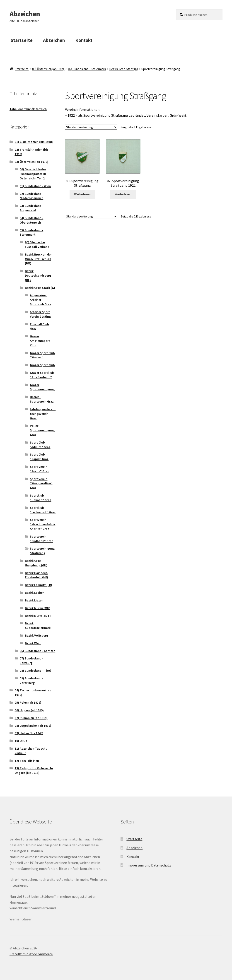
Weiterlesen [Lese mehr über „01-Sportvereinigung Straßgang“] (82, 194)
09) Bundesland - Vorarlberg (31, 681)
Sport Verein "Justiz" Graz (39, 469)
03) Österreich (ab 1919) (48, 69)
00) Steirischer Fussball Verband (37, 244)
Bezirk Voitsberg (36, 635)
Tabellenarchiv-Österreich (28, 109)
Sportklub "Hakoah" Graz (41, 498)
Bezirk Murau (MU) (38, 608)
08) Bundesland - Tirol (35, 671)
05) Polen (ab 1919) (28, 702)
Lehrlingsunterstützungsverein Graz (43, 414)
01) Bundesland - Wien (35, 186)
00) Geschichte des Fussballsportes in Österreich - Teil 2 (33, 174)
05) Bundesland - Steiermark (87, 69)
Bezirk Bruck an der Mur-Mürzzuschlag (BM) (38, 259)
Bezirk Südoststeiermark (38, 625)
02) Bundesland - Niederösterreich (31, 196)
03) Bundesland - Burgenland (31, 208)
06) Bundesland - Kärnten (37, 651)
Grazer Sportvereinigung (42, 387)
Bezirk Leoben (35, 593)
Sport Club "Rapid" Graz (39, 457)
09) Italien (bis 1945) (29, 733)
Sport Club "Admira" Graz (40, 445)
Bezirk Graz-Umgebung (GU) (36, 563)
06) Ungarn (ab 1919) (29, 710)
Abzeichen (25, 14)
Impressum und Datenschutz (149, 865)
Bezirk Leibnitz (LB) (39, 585)
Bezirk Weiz (33, 643)
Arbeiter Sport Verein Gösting (40, 314)
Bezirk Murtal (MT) (38, 616)
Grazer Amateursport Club (40, 341)
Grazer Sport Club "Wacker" (42, 355)
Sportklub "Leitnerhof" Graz (43, 510)
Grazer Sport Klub (42, 365)
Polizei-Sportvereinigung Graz (42, 430)
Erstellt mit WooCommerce (31, 954)
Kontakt (84, 40)
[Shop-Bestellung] (91, 127)
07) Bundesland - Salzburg (31, 661)
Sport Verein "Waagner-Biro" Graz (41, 483)
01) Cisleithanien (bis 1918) (34, 142)
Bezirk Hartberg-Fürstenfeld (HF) (36, 575)
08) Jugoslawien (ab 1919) (33, 726)
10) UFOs (21, 741)
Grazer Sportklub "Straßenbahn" (42, 375)
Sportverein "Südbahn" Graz (41, 539)
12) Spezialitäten (27, 761)
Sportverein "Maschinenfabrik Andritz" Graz (43, 524)
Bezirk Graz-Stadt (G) (124, 69)
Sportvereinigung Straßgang (42, 551)
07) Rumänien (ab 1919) (31, 718)
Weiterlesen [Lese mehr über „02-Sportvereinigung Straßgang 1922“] (123, 194)
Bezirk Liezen (34, 600)
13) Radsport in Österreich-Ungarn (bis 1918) (34, 770)
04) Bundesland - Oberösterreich (31, 220)
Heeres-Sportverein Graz (42, 399)
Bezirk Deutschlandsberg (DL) (38, 275)
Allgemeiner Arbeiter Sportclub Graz (41, 300)
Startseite (22, 40)
